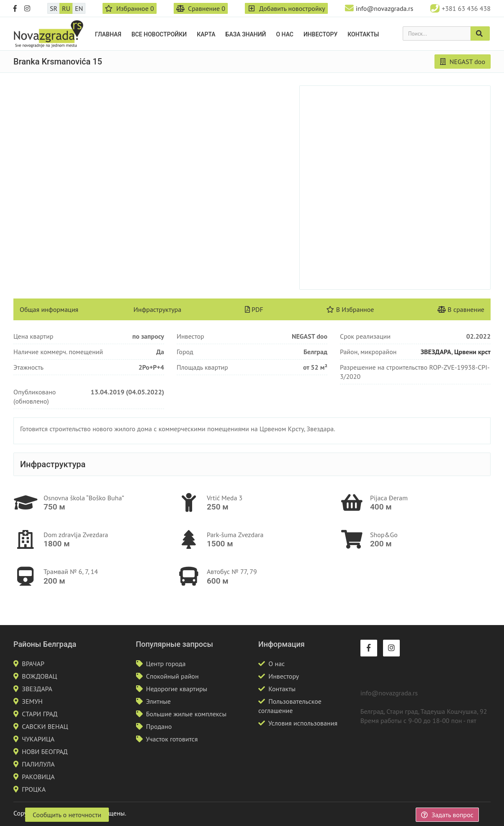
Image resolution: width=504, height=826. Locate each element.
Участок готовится (172, 739)
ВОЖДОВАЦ (39, 676)
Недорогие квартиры (177, 689)
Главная (108, 34)
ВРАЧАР (33, 664)
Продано (159, 726)
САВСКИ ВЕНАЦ (45, 726)
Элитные (158, 701)
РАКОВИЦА (38, 777)
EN (79, 8)
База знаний (246, 34)
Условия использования (303, 723)
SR (54, 8)
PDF (254, 309)
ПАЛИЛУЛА (38, 764)
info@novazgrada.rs (384, 8)
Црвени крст (472, 352)
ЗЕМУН (32, 701)
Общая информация (49, 309)
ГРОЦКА (34, 789)
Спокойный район (172, 676)
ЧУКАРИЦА (38, 739)
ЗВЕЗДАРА (436, 352)
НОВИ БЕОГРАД (45, 751)
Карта (206, 34)
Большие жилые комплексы (186, 714)
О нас (285, 34)
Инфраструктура (157, 309)
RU (66, 8)
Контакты (363, 34)
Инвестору (320, 34)
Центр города (166, 664)
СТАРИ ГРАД (40, 714)
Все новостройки (159, 34)
